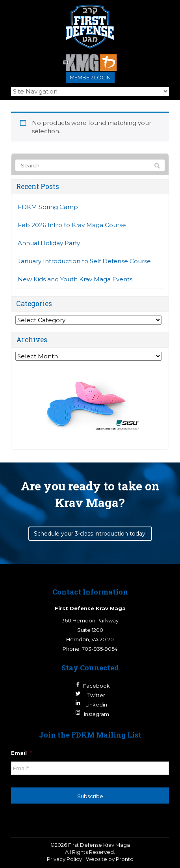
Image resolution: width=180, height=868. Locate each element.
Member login (90, 77)
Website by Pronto (110, 859)
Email (21, 753)
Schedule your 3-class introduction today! (90, 534)
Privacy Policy (64, 859)
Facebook (96, 686)
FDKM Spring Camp (48, 207)
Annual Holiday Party (49, 243)
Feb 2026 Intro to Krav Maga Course (72, 225)
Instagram (96, 714)
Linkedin (96, 705)
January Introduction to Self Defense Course (84, 261)
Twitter (96, 695)
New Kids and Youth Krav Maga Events (75, 279)
